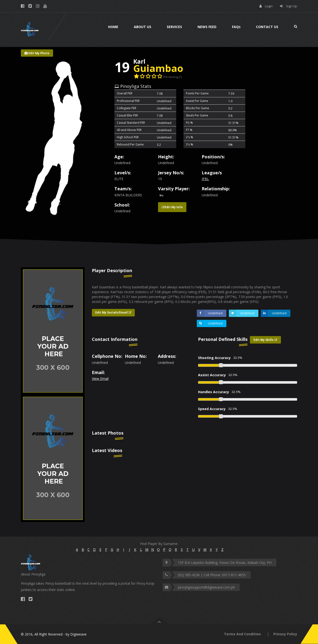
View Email (100, 379)
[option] (53, 331)
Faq (236, 27)
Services (174, 27)
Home (113, 27)
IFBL (205, 179)
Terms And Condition (242, 634)
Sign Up (292, 6)
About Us (143, 27)
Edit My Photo (37, 53)
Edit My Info (172, 207)
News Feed (207, 27)
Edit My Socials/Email (113, 312)
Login (269, 6)
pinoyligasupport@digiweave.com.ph (206, 587)
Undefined (210, 313)
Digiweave (78, 634)
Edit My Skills (265, 340)
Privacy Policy (285, 634)
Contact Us (267, 27)
